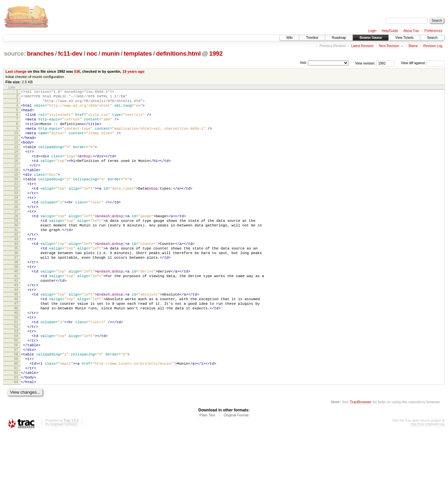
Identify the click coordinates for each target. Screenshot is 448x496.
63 (16, 438)
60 (16, 422)
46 (16, 343)
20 (16, 198)
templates (138, 53)
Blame (413, 46)
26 (16, 231)
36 (16, 287)
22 (16, 209)
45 (16, 338)
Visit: (303, 63)
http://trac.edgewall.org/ (428, 487)
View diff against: (423, 63)
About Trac (411, 31)
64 (16, 444)
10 (16, 142)
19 (16, 192)
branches (40, 53)
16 (16, 175)
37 (16, 293)
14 (16, 164)
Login (372, 31)
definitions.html (178, 53)
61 (16, 427)
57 (16, 405)
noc (92, 53)
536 (77, 71)
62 (16, 433)
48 (16, 354)
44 (16, 332)
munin (110, 53)
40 (16, 310)
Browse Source (371, 38)
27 (16, 237)
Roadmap (339, 38)
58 (16, 410)
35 (16, 282)
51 (16, 371)
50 (16, 366)
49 (16, 360)
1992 (216, 53)
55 (16, 394)
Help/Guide (390, 31)
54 (16, 388)
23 (16, 215)
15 (16, 170)
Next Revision (389, 46)
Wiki (289, 38)
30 (16, 254)
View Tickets (404, 38)
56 (16, 399)
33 (16, 271)
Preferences (434, 31)
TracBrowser (361, 465)
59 (16, 416)
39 (16, 304)
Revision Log (433, 46)
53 (16, 382)
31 (16, 259)
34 (16, 276)
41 (16, 315)
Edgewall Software (64, 487)
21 (16, 203)
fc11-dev (70, 53)
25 (16, 226)
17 (16, 181)
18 (16, 187)
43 (16, 326)
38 (16, 299)
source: (15, 53)
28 (16, 243)
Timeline (312, 38)
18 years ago (133, 71)
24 (16, 220)
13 (16, 159)
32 (16, 265)
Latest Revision (362, 46)
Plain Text (207, 478)
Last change (16, 71)
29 (16, 248)
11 (16, 147)
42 (16, 321)
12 (16, 153)
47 (16, 349)
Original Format (236, 478)
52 (16, 377)
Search (432, 38)
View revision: (365, 63)
